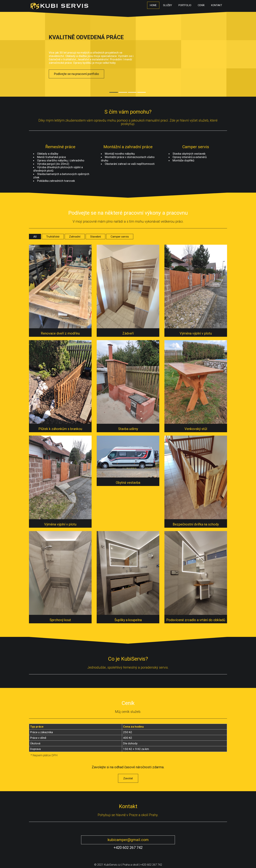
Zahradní (75, 237)
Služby (168, 5)
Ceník (201, 5)
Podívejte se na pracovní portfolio (76, 74)
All (35, 237)
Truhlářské (53, 237)
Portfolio (185, 5)
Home (153, 5)
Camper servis (120, 237)
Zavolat (128, 778)
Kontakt (217, 5)
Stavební (95, 237)
